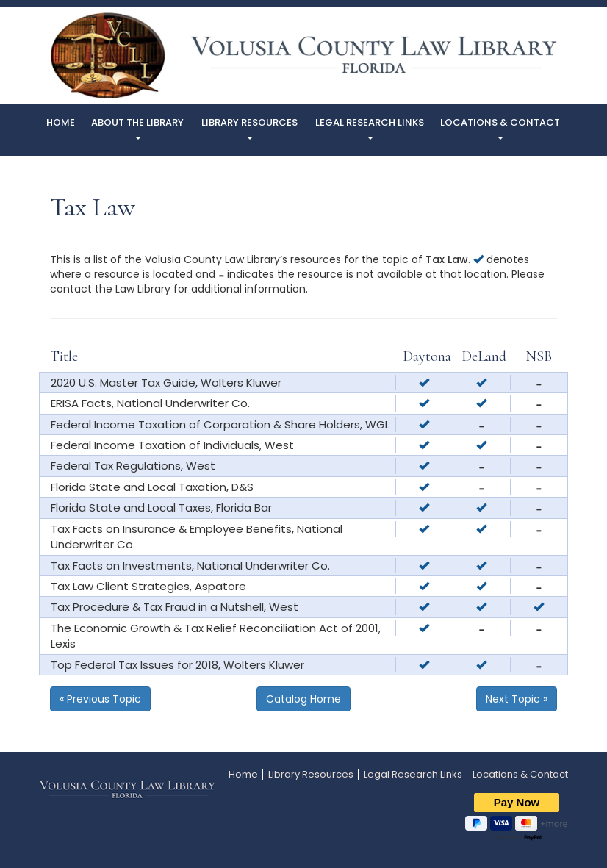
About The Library (137, 127)
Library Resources (249, 127)
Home (61, 122)
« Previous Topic (100, 699)
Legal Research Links (370, 127)
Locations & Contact (500, 127)
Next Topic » (517, 699)
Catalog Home (303, 699)
